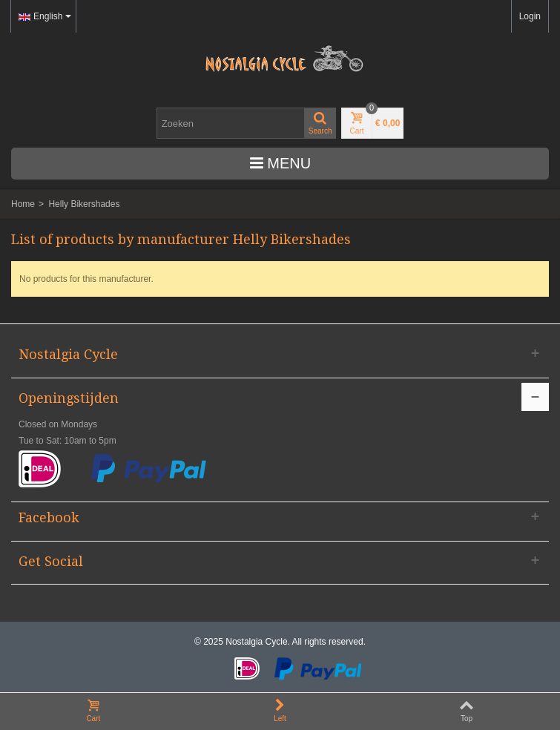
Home (23, 204)
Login (530, 16)
